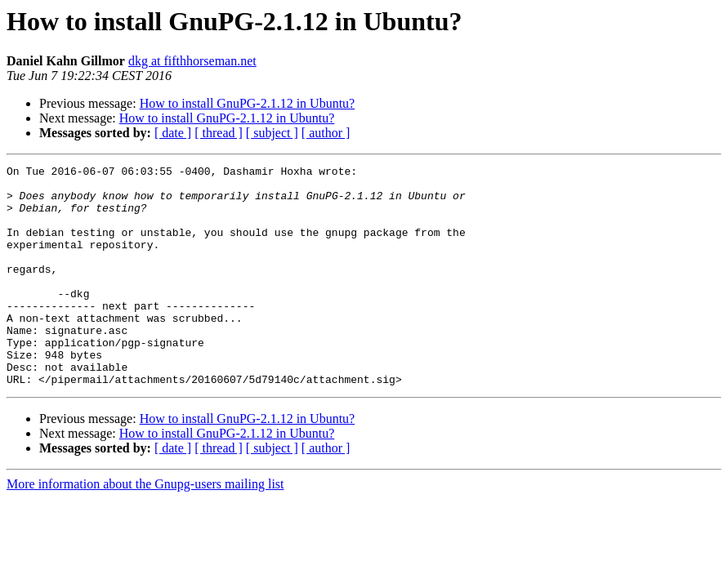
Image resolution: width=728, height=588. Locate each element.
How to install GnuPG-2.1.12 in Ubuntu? (248, 103)
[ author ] (326, 133)
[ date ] (173, 133)
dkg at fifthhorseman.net (192, 61)
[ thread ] (219, 133)
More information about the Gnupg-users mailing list (145, 528)
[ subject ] (272, 133)
